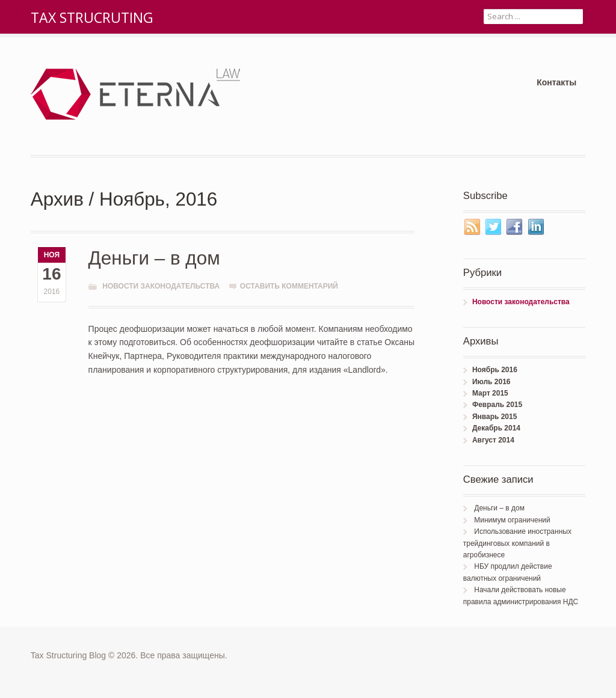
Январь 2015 (494, 417)
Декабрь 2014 (496, 428)
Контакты (556, 82)
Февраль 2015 (497, 405)
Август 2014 (493, 440)
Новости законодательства (161, 286)
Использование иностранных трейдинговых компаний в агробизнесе (517, 543)
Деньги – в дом (154, 258)
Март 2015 (490, 393)
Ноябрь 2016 (495, 370)
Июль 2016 (491, 382)
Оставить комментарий (289, 286)
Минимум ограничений (512, 520)
